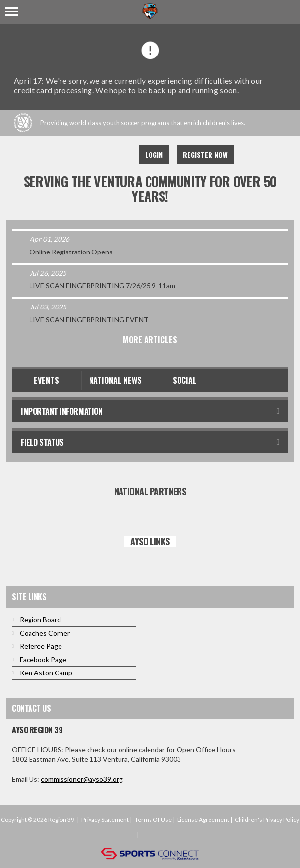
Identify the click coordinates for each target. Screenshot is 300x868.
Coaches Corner (45, 633)
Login (154, 154)
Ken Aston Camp (46, 673)
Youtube (96, 155)
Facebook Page (43, 659)
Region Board (40, 620)
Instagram (118, 155)
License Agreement (203, 820)
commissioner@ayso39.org (82, 779)
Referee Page (41, 646)
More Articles (150, 340)
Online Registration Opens (71, 252)
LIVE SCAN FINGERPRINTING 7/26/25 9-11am (102, 286)
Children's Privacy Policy (267, 820)
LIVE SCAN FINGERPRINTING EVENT (89, 320)
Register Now (205, 154)
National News (115, 380)
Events (46, 380)
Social (185, 380)
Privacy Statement (105, 820)
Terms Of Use (153, 820)
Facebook (74, 155)
